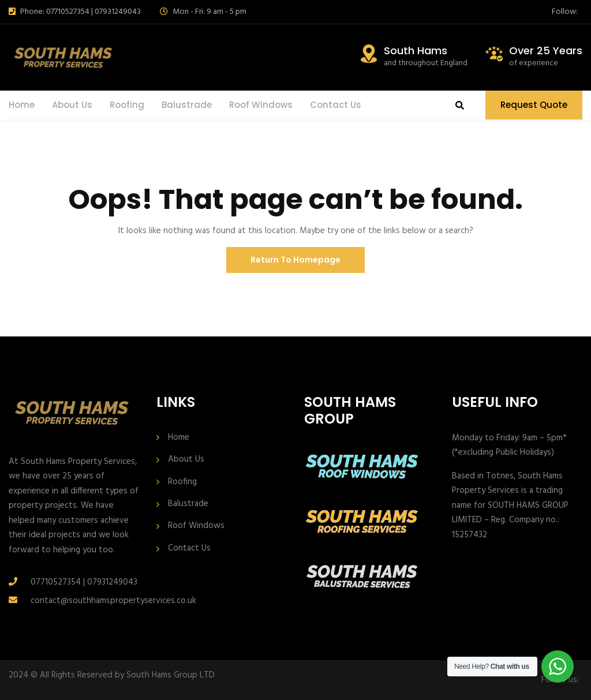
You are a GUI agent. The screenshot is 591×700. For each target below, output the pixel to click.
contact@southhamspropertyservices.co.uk (113, 601)
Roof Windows (261, 105)
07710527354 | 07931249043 (84, 582)
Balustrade (187, 105)
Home (22, 105)
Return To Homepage (295, 260)
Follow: (565, 12)
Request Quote (534, 105)
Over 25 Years (546, 50)
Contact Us (336, 105)
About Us (72, 105)
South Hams (416, 50)
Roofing (127, 105)
